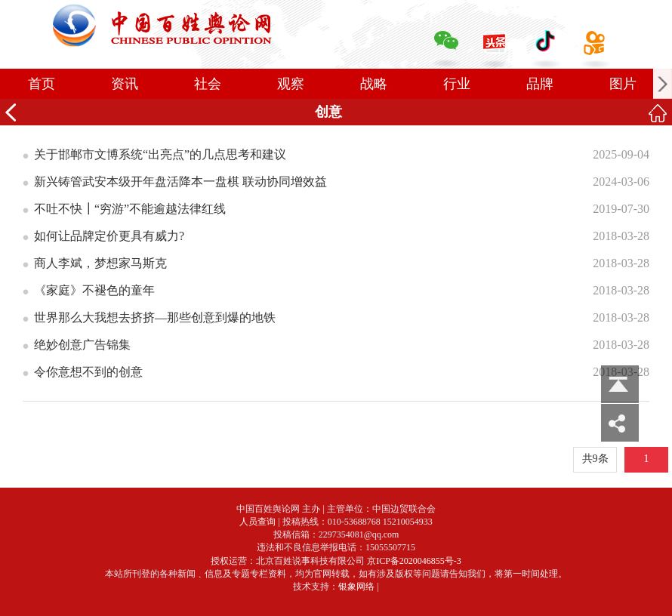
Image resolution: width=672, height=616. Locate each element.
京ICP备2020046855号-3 (414, 561)
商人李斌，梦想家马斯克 (100, 263)
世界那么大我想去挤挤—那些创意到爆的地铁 (155, 317)
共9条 (595, 459)
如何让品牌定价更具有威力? (109, 236)
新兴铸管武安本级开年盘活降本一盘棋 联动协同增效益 (180, 182)
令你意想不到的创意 (88, 372)
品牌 (540, 84)
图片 (623, 84)
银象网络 (356, 587)
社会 (208, 84)
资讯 (125, 84)
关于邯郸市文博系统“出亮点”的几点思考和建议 (160, 154)
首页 (42, 84)
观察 (291, 84)
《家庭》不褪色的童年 (94, 290)
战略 (374, 84)
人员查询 (257, 522)
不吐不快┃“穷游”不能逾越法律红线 (130, 209)
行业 (457, 84)
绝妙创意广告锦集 (82, 345)
